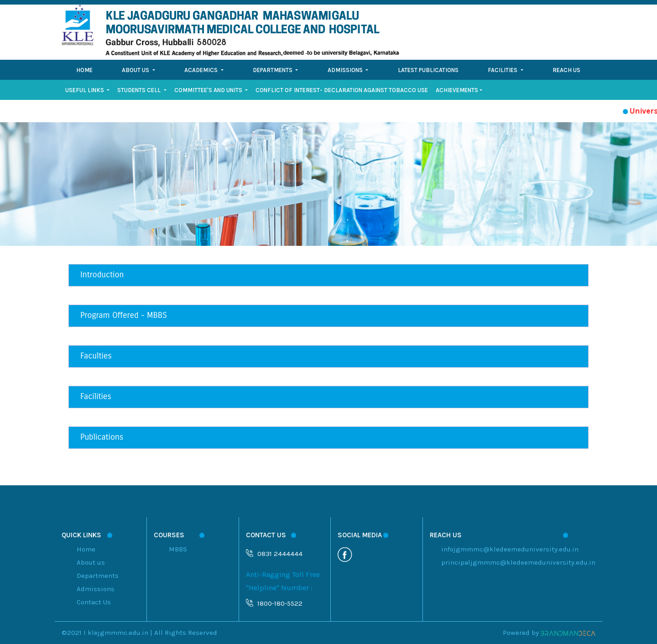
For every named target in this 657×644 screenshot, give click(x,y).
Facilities (96, 396)
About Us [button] (136, 70)
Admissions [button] (346, 70)
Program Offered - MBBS (124, 315)
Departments (98, 576)
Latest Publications (428, 70)
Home (84, 70)
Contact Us (94, 602)
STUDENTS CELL (140, 90)
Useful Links (85, 90)
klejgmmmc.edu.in (118, 633)
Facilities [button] (503, 70)
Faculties (96, 356)
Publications (102, 437)
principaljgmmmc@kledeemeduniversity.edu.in (518, 562)
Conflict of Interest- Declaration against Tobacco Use (342, 90)
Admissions (96, 589)
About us (91, 562)
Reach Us (566, 70)
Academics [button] (202, 70)
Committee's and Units (209, 90)
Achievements (457, 90)
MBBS (178, 549)
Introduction (102, 275)
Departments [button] (273, 70)
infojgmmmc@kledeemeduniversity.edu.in (510, 549)
